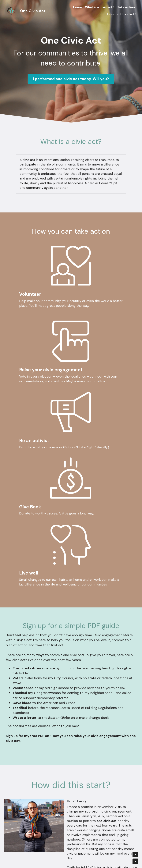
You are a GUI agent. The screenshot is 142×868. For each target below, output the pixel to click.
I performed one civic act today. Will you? (71, 79)
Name (41, 792)
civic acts (20, 514)
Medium (107, 708)
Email (41, 802)
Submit (71, 841)
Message (44, 814)
